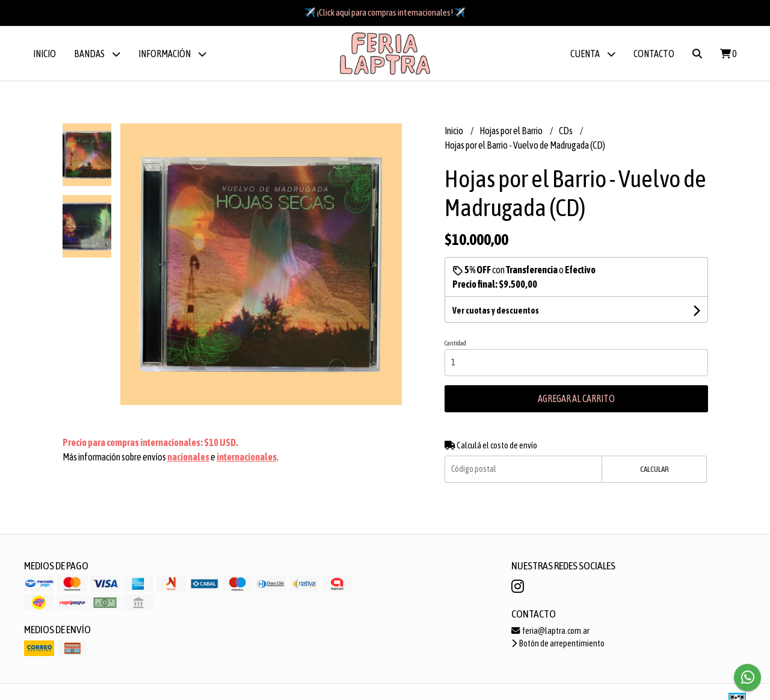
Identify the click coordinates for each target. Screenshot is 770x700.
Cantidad (455, 343)
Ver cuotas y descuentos (496, 311)
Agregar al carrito (576, 398)
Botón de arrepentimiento (558, 643)
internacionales (247, 457)
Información (172, 54)
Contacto (654, 54)
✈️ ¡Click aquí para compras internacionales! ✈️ (385, 12)
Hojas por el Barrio (512, 131)
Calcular (654, 469)
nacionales (188, 457)
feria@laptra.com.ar (550, 631)
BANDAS (97, 54)
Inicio (45, 54)
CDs (566, 131)
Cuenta (593, 54)
